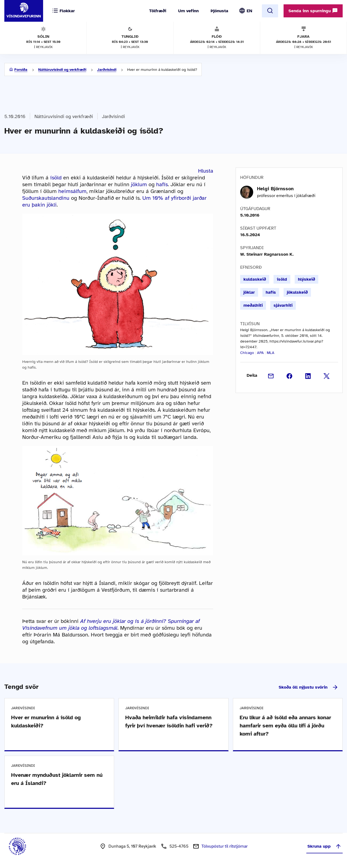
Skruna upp (324, 846)
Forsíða (21, 70)
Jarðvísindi (107, 70)
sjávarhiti (283, 305)
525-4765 (179, 846)
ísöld (56, 178)
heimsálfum (72, 191)
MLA (271, 353)
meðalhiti (253, 305)
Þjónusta (219, 11)
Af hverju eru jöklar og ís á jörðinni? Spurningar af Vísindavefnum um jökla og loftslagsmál (111, 625)
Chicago (247, 353)
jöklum (139, 184)
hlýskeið (306, 279)
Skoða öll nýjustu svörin (309, 687)
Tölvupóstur (224, 846)
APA (260, 353)
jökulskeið (297, 292)
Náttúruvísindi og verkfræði (62, 70)
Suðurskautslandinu (46, 198)
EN (249, 11)
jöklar (249, 292)
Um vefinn (188, 11)
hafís (162, 184)
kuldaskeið (255, 279)
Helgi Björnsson (275, 189)
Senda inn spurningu (313, 11)
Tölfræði (158, 11)
